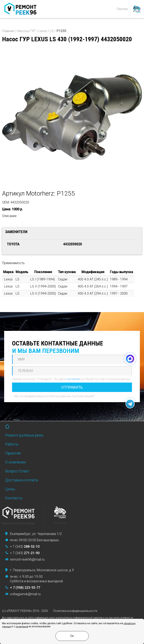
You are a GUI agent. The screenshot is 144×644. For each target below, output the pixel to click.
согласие (73, 379)
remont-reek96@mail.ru (27, 559)
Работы (12, 444)
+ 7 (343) (25, 547)
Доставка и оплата (22, 480)
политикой (22, 627)
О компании (15, 462)
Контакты (14, 498)
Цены (10, 489)
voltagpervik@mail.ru (25, 594)
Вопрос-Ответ (17, 471)
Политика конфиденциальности (75, 611)
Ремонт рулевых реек (24, 435)
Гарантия (13, 453)
